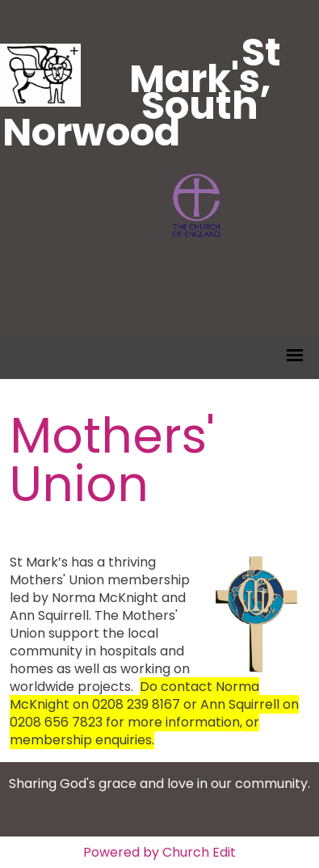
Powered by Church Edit (159, 852)
